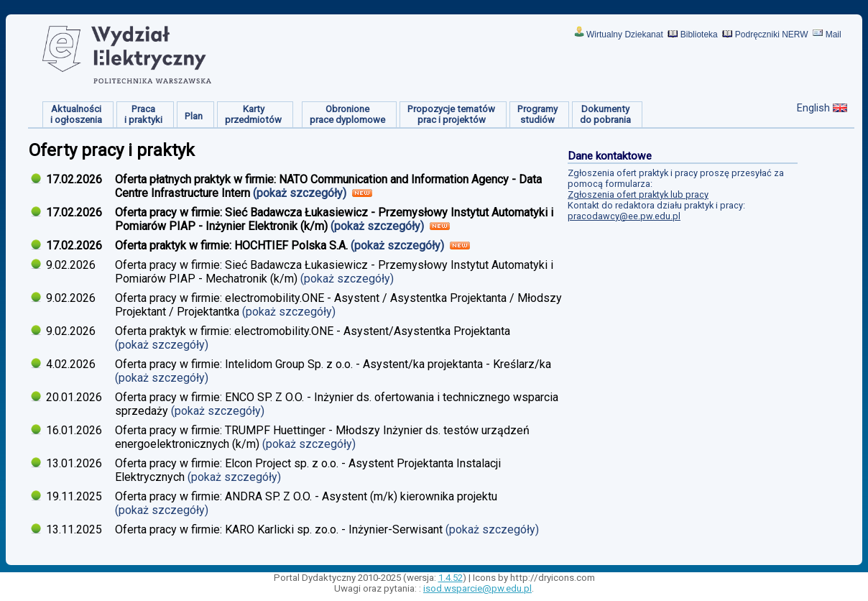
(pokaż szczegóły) (301, 193)
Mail (834, 35)
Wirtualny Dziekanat (625, 35)
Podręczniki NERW (772, 35)
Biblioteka (699, 35)
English (813, 108)
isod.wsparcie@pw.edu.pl (477, 588)
